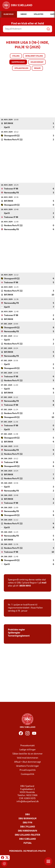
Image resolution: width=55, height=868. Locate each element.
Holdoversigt (37, 62)
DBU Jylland (28, 827)
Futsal (28, 843)
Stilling (16, 56)
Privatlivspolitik (28, 770)
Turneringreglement (19, 636)
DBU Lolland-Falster (27, 835)
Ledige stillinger (28, 750)
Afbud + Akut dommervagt (27, 762)
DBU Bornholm (27, 819)
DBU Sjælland (27, 839)
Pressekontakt (27, 746)
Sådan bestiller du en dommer (27, 754)
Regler (37, 68)
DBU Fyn (27, 823)
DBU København (27, 831)
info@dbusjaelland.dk (28, 801)
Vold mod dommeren (27, 758)
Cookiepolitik (27, 774)
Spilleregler (14, 633)
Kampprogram (18, 62)
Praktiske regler (16, 630)
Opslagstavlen (21, 68)
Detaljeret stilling (34, 56)
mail (44, 583)
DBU (27, 814)
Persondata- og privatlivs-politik (27, 851)
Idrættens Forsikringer (27, 766)
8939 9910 (25, 586)
